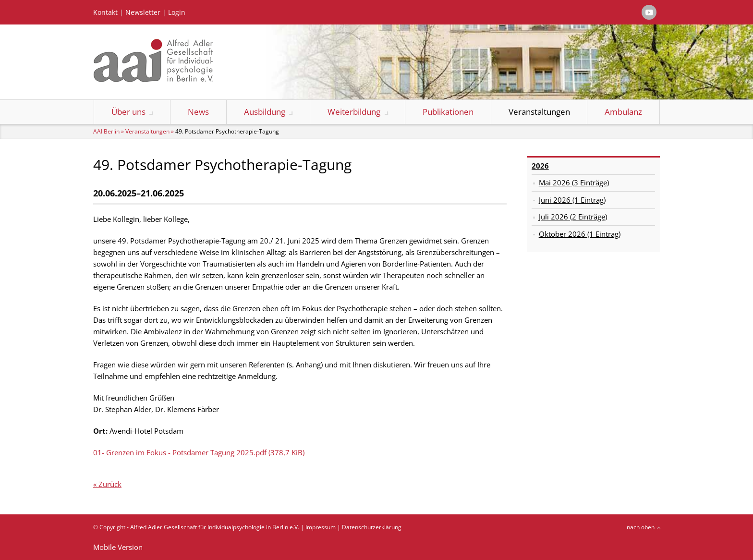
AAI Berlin (106, 131)
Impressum (321, 527)
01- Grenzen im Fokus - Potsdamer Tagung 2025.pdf (199, 452)
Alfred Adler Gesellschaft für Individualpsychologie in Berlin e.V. (215, 527)
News (198, 112)
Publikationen (448, 112)
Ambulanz (623, 112)
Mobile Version (118, 547)
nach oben (641, 527)
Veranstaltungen (539, 112)
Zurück (110, 484)
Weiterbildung (354, 112)
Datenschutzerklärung (372, 527)
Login (177, 12)
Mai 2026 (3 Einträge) (574, 183)
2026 (540, 166)
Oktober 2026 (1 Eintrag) (580, 234)
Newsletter (143, 12)
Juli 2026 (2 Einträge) (573, 217)
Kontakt (105, 12)
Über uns (128, 112)
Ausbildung (265, 112)
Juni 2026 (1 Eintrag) (572, 200)
